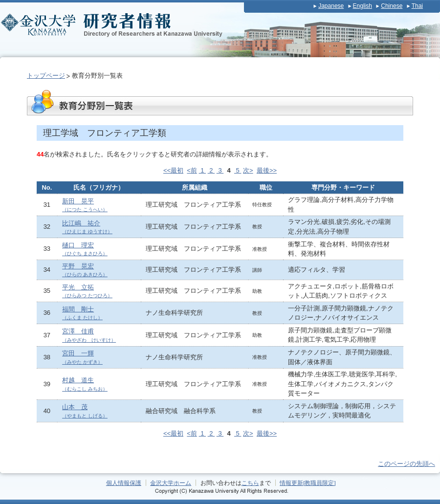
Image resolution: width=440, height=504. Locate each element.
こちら (250, 483)
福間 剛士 (82, 313)
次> (248, 170)
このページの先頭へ (407, 464)
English (363, 6)
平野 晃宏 (85, 270)
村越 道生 (85, 384)
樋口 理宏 (85, 249)
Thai (417, 6)
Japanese (331, 6)
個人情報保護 (124, 483)
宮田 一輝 (82, 357)
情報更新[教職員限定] (308, 483)
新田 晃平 (85, 205)
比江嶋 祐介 (87, 227)
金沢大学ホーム (171, 483)
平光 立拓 (87, 291)
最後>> (267, 170)
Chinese (392, 6)
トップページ (46, 76)
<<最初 (173, 170)
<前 (192, 170)
